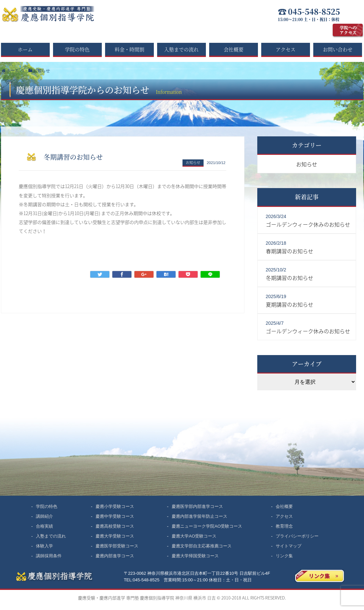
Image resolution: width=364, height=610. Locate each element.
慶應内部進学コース (115, 556)
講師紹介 (44, 516)
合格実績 (44, 526)
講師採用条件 (49, 556)
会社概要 (234, 49)
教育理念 (284, 526)
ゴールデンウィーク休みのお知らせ (308, 224)
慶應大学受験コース (115, 536)
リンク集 (284, 556)
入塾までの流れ (181, 49)
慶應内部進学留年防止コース (199, 516)
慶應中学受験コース (115, 516)
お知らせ (193, 163)
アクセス (286, 49)
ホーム (25, 49)
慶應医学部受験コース (117, 546)
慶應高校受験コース (115, 526)
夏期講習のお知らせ (290, 304)
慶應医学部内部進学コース (197, 506)
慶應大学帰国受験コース (195, 556)
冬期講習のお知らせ (290, 278)
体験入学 (44, 546)
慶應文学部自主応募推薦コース (202, 546)
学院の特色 (77, 49)
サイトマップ (289, 546)
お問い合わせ (338, 49)
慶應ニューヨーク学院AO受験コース (207, 526)
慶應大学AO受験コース (194, 536)
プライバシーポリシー (297, 536)
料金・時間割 (129, 49)
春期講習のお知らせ (290, 251)
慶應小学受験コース (115, 506)
